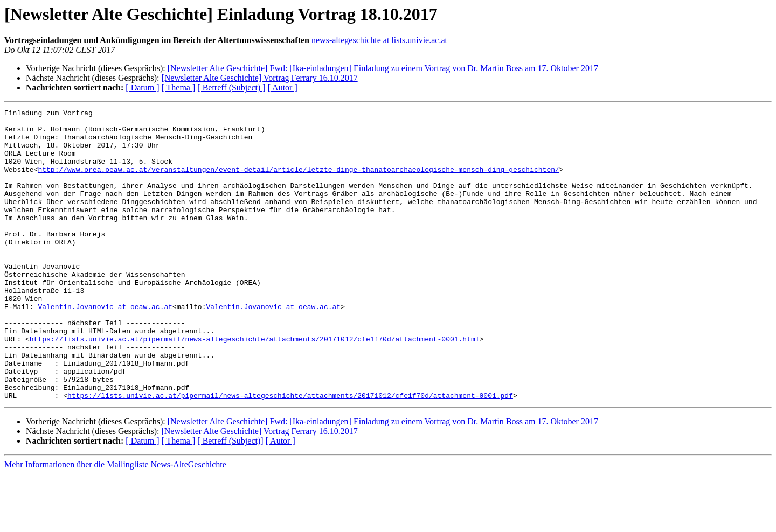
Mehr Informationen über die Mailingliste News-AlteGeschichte (115, 523)
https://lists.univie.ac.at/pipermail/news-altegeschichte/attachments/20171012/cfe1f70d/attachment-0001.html (255, 386)
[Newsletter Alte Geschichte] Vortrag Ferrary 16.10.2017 (259, 78)
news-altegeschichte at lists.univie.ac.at (379, 40)
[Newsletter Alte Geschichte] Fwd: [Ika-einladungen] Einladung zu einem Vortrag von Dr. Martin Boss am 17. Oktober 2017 (383, 68)
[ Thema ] (179, 87)
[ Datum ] (142, 87)
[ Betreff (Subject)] (230, 499)
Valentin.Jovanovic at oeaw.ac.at (105, 347)
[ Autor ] (283, 87)
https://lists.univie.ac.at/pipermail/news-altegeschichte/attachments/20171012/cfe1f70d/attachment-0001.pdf (290, 453)
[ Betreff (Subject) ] (231, 87)
